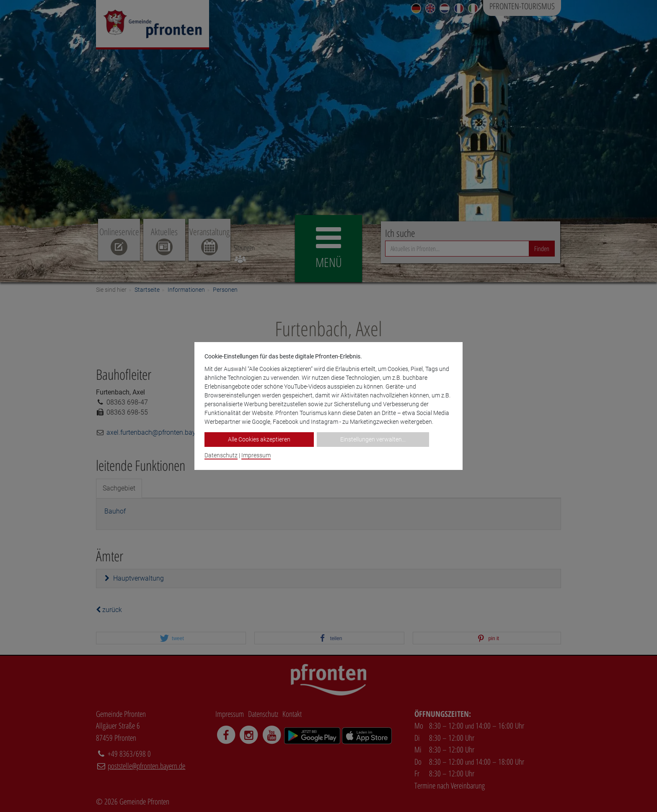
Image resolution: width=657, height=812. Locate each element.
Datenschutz (221, 455)
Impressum (256, 455)
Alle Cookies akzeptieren (259, 439)
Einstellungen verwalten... (373, 439)
